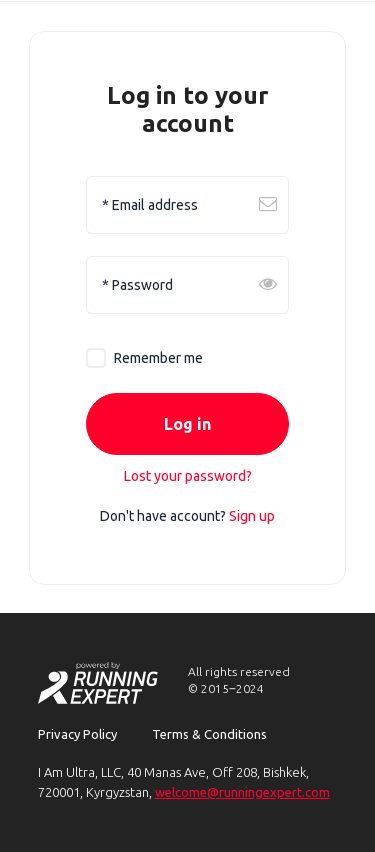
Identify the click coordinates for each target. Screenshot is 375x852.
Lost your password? (188, 476)
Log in (187, 425)
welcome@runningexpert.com (242, 792)
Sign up (252, 516)
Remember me (158, 358)
